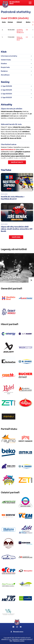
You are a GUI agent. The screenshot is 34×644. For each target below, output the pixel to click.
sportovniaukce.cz (8, 149)
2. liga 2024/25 (6, 90)
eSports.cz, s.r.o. (6, 639)
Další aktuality (17, 162)
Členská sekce (17, 632)
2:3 (27, 37)
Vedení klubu (6, 60)
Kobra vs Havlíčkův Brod (20, 38)
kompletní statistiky (22, 45)
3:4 (27, 30)
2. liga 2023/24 (6, 94)
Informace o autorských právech (22, 639)
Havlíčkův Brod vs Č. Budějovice (20, 31)
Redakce (4, 71)
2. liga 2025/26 (6, 86)
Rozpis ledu (5, 67)
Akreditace (5, 75)
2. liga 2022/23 (6, 97)
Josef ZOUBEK (9, 18)
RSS (11, 641)
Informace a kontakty (9, 56)
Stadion (4, 64)
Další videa (16, 237)
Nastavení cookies (19, 641)
